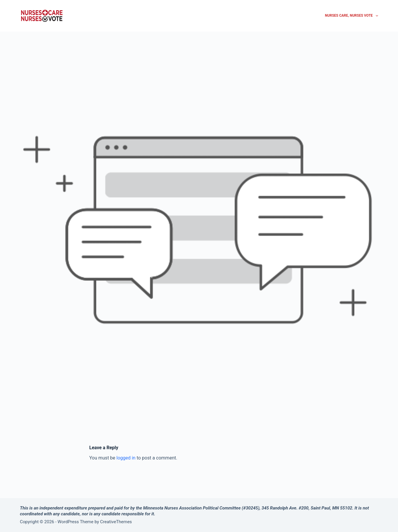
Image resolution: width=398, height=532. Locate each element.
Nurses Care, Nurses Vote (351, 16)
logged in (126, 458)
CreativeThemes (116, 522)
